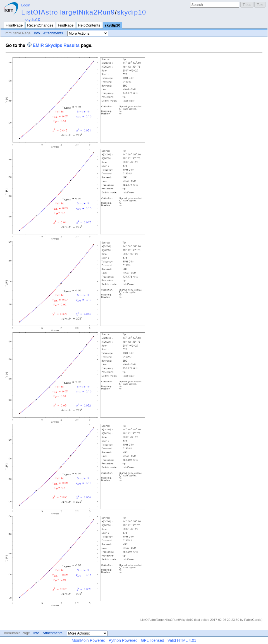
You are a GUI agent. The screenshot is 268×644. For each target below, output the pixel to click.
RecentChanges (40, 25)
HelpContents (89, 25)
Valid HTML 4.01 (182, 640)
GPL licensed (153, 640)
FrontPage (14, 25)
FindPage (66, 25)
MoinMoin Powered (89, 640)
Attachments (53, 33)
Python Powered (123, 640)
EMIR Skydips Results (56, 45)
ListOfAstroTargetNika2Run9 (68, 12)
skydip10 (131, 12)
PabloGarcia (253, 620)
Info (37, 33)
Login (26, 5)
